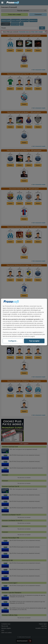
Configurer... (13, 341)
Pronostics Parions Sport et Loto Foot (13, 3)
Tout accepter (34, 341)
